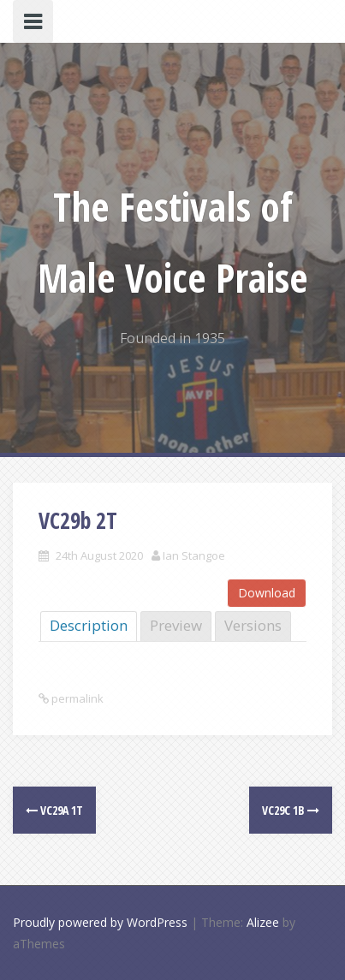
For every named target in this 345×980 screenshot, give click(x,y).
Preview (176, 625)
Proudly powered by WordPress (100, 922)
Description (89, 625)
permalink (76, 698)
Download (267, 593)
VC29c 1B (291, 810)
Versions (253, 625)
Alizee (263, 922)
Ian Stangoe (194, 555)
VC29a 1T (54, 810)
